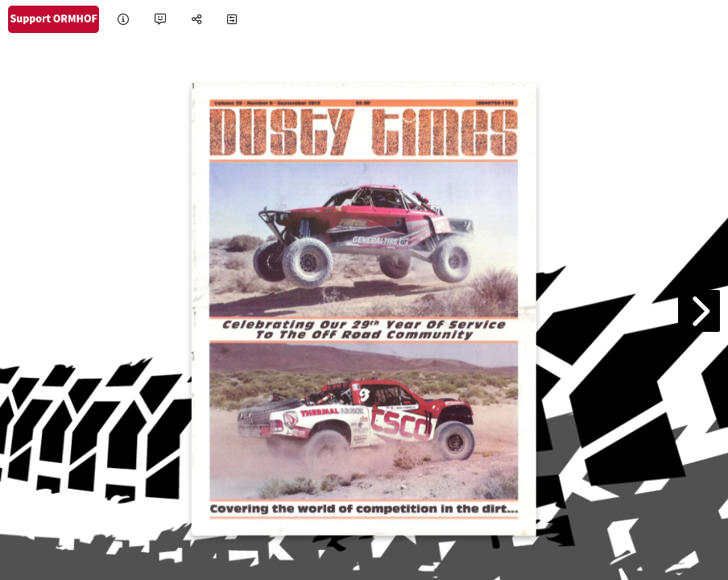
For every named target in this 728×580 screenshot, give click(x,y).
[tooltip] (123, 20)
